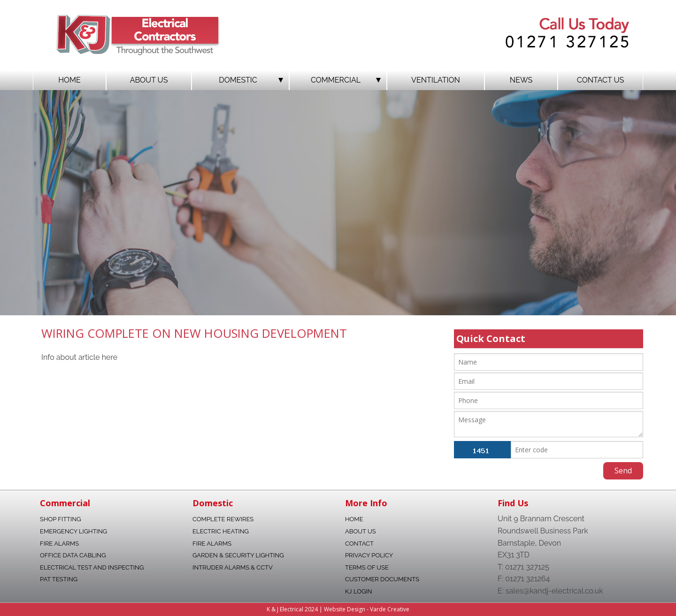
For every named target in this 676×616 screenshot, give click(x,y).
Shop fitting (61, 519)
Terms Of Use (367, 567)
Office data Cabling (73, 555)
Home (69, 80)
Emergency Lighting (73, 531)
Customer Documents (382, 579)
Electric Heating (221, 531)
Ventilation (436, 80)
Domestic (251, 80)
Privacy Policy (369, 555)
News (521, 80)
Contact (359, 544)
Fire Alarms (59, 544)
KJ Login (358, 591)
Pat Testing (59, 579)
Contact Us (600, 80)
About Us (149, 80)
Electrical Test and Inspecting (92, 567)
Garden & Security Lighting (238, 555)
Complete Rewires (223, 519)
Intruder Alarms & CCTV (233, 567)
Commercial (346, 80)
